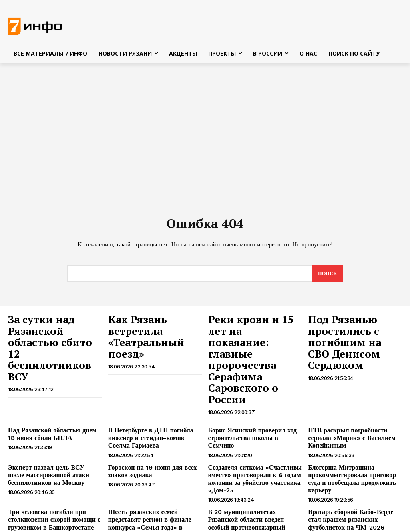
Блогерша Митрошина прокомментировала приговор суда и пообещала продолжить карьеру (353, 423)
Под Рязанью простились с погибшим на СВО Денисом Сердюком (348, 332)
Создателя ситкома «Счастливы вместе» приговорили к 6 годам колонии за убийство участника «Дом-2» (249, 426)
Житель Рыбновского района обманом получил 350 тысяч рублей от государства (55, 498)
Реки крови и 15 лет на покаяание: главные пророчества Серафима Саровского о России (253, 336)
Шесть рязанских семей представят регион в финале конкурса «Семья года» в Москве (154, 464)
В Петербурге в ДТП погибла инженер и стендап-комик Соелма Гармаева (152, 389)
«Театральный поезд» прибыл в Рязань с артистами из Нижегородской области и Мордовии (355, 498)
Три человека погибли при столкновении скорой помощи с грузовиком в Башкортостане (48, 464)
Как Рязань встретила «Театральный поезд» (152, 324)
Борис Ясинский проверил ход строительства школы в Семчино (251, 385)
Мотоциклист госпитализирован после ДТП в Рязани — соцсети (150, 495)
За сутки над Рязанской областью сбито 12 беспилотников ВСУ (49, 332)
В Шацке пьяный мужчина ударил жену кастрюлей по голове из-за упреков (252, 498)
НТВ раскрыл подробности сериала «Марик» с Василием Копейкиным (353, 385)
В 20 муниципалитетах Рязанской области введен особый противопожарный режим (252, 464)
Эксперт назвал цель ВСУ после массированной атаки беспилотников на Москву (49, 423)
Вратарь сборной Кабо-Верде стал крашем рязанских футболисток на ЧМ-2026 (353, 464)
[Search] (327, 275)
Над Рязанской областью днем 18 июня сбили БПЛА (50, 385)
